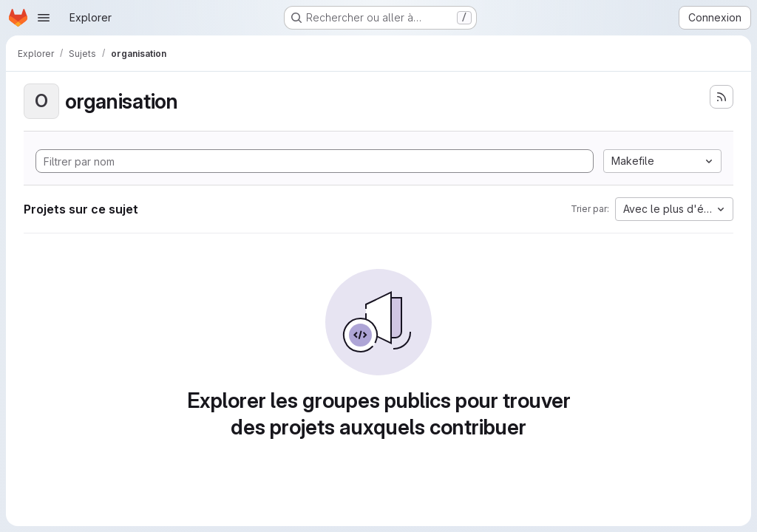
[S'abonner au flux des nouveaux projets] (722, 97)
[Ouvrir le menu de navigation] (44, 18)
